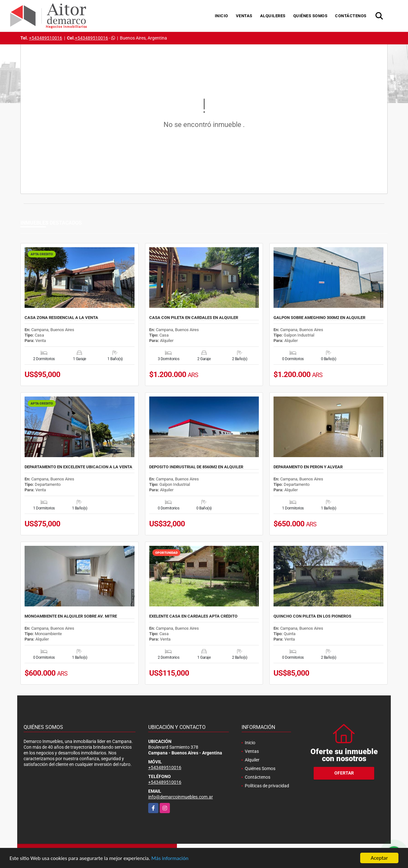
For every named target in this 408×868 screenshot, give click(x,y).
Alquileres (273, 16)
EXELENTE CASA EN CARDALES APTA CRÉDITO (193, 616)
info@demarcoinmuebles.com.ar (181, 797)
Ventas (244, 16)
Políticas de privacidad (267, 786)
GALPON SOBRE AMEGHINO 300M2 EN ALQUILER (319, 318)
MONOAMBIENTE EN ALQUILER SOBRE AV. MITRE (71, 616)
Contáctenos (351, 16)
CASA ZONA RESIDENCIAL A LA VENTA (61, 318)
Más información (170, 859)
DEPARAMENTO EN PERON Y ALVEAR (308, 467)
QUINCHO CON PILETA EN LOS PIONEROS (312, 616)
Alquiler (252, 760)
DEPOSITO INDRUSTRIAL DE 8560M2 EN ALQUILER (196, 467)
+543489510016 (46, 38)
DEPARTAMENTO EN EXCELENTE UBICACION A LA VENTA (78, 467)
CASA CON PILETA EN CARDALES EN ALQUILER (194, 318)
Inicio (222, 16)
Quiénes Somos (310, 16)
